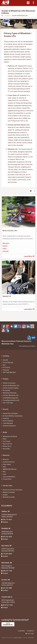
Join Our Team (7, 485)
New (4, 365)
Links (4, 474)
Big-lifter (5, 246)
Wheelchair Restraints (10, 393)
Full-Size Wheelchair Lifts (11, 395)
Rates (5, 439)
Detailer (5, 495)
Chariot (5, 248)
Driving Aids (7, 390)
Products (6, 379)
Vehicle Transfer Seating (11, 388)
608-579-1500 (7, 571)
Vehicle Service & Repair (10, 413)
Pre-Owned (6, 367)
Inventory (6, 356)
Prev (3, 24)
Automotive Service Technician (13, 490)
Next (34, 24)
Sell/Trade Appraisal (9, 372)
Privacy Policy (7, 479)
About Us (6, 459)
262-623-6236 (7, 537)
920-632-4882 (7, 588)
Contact (5, 522)
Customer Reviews (9, 462)
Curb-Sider (6, 251)
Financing (6, 370)
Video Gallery (7, 464)
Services (6, 409)
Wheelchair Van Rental (10, 436)
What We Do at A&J (9, 497)
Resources (6, 455)
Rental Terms (7, 446)
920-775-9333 (7, 520)
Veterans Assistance (9, 426)
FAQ (4, 472)
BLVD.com (31, 638)
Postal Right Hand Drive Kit (11, 400)
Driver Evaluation (8, 421)
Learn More (29, 256)
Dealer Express (18, 638)
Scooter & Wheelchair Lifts (11, 386)
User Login (30, 633)
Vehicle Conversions (9, 383)
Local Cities (21, 631)
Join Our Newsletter (9, 477)
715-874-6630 (7, 554)
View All (5, 360)
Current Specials (8, 363)
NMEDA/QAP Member (10, 469)
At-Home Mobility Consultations (13, 416)
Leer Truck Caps (8, 403)
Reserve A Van (7, 444)
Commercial (8, 625)
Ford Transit (7, 441)
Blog (4, 467)
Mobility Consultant (9, 492)
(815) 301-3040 (8, 605)
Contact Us (30, 631)
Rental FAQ (6, 449)
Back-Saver (6, 243)
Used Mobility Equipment (11, 398)
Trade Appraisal (8, 423)
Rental (5, 432)
